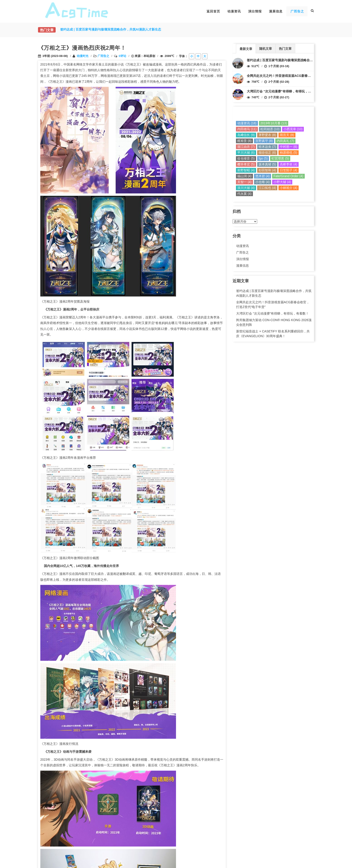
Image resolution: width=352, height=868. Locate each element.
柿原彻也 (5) (289, 153)
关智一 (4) (244, 182)
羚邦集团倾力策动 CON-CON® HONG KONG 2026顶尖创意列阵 (274, 322)
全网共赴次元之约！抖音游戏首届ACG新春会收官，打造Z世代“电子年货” (299, 76)
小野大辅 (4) (282, 182)
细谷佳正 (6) (267, 153)
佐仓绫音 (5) (246, 158)
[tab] (246, 48)
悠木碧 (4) (263, 176)
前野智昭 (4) (246, 170)
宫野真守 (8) (264, 141)
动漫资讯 (234, 11)
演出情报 (255, 11)
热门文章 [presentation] (285, 49)
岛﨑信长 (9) (246, 135)
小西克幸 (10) (293, 129)
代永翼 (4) (244, 194)
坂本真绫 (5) (267, 164)
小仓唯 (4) (263, 182)
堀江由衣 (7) (246, 147)
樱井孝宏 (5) (246, 164)
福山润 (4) (244, 176)
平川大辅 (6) (246, 153)
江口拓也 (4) (267, 188)
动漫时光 (83, 56)
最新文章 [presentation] (246, 49)
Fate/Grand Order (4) (288, 176)
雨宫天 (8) (287, 135)
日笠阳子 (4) (289, 170)
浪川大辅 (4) (246, 188)
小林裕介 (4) (289, 188)
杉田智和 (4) (267, 170)
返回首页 (213, 11)
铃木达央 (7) (267, 147)
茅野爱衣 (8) (267, 135)
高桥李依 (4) (289, 164)
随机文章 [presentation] (266, 49)
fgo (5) (263, 158)
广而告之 (297, 11)
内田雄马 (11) (247, 129)
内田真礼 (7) (285, 141)
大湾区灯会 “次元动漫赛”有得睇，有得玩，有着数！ (284, 91)
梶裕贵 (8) (244, 141)
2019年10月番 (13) (274, 123)
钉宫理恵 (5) (280, 158)
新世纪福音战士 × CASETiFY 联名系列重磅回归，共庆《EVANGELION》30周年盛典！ (273, 334)
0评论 (122, 56)
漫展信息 (276, 11)
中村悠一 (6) (289, 147)
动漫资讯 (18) (247, 123)
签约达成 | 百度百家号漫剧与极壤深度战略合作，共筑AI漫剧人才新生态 (297, 60)
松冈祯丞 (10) (270, 129)
